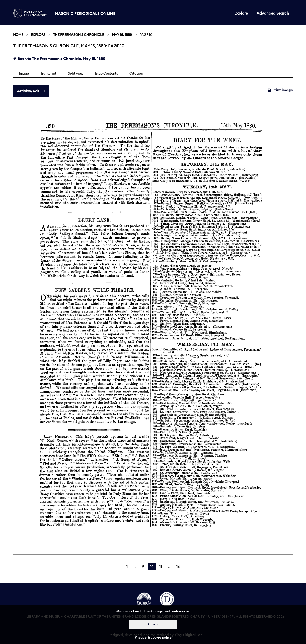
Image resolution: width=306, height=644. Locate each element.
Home (18, 35)
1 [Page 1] (127, 567)
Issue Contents (106, 73)
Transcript (48, 73)
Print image (280, 90)
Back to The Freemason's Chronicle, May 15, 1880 (59, 59)
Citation (136, 73)
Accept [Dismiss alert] (153, 624)
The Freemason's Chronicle (79, 35)
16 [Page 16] (178, 567)
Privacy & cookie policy (153, 637)
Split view (76, 73)
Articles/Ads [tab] (28, 91)
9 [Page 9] (143, 567)
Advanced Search (273, 13)
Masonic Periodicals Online (85, 13)
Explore (241, 13)
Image (24, 73)
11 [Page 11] (161, 567)
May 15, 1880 (122, 35)
